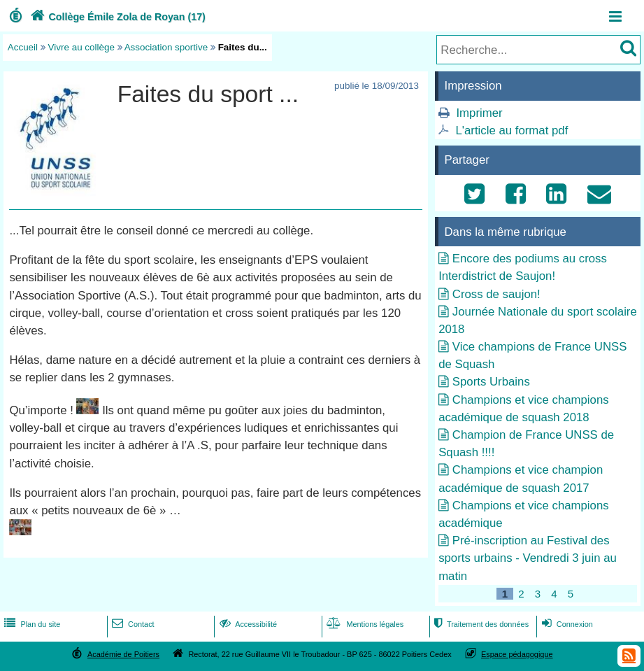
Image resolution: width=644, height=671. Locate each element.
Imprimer (479, 113)
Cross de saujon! (496, 294)
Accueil (23, 47)
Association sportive (166, 47)
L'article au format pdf (511, 130)
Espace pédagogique (517, 654)
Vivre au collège (81, 47)
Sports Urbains (491, 382)
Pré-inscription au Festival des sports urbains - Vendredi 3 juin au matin (528, 558)
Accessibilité (247, 624)
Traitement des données (480, 624)
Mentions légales (364, 624)
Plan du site (31, 624)
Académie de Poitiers (123, 654)
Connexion (566, 624)
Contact (132, 624)
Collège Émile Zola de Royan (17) (116, 17)
